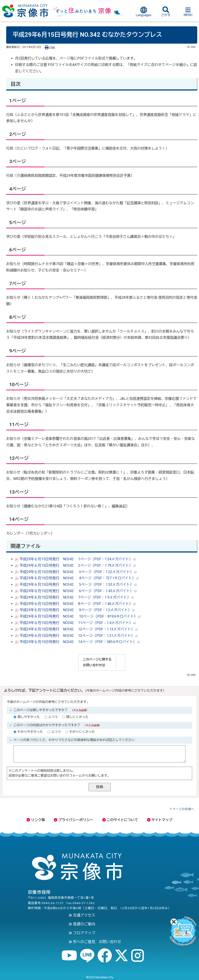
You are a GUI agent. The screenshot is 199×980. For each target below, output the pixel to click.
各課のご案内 (82, 924)
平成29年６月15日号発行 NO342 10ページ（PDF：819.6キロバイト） (78, 616)
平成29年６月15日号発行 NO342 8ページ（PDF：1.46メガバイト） (75, 604)
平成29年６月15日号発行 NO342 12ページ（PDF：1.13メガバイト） (76, 629)
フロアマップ (82, 933)
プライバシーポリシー (73, 820)
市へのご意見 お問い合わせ (95, 942)
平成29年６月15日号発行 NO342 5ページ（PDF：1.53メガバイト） (76, 584)
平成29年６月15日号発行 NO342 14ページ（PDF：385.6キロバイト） (77, 642)
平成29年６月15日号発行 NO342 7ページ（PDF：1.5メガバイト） (74, 597)
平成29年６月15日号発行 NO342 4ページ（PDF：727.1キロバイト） (77, 578)
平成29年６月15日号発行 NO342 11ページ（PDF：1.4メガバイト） (75, 623)
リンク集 (36, 820)
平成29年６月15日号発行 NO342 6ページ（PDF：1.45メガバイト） (76, 591)
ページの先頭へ (183, 809)
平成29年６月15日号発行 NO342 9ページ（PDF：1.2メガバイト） (75, 610)
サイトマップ (160, 820)
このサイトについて (120, 820)
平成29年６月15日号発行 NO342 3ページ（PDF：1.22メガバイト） (76, 572)
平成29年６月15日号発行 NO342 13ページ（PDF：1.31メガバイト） (76, 636)
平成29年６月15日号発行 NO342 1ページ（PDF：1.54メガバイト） (75, 559)
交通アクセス (82, 915)
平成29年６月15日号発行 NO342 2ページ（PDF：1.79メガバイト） (75, 565)
